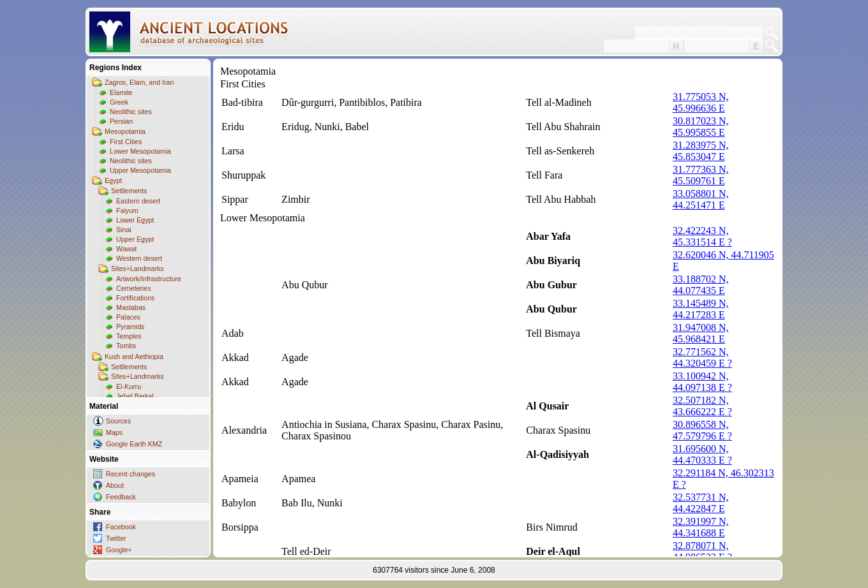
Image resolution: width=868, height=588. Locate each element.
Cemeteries (133, 288)
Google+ (119, 550)
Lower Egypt (135, 220)
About (115, 485)
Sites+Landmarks (138, 268)
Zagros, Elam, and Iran (139, 82)
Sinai (124, 230)
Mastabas (131, 307)
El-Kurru (129, 386)
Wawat (126, 249)
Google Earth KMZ (134, 444)
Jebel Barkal (135, 396)
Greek (119, 102)
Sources (118, 421)
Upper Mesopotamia (140, 170)
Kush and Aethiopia (134, 356)
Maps (114, 432)
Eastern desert (138, 201)
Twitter (116, 538)
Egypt (113, 180)
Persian (121, 121)
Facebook (121, 527)
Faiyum (127, 210)
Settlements (129, 191)
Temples (129, 336)
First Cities (126, 142)
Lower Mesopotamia (140, 151)
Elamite (121, 92)
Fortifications (135, 298)
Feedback (121, 497)
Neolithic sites (131, 112)
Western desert (139, 258)
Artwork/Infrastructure (149, 279)
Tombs (126, 346)
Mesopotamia (125, 131)
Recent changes (131, 474)
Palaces (128, 317)
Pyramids (130, 327)
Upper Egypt (135, 239)
